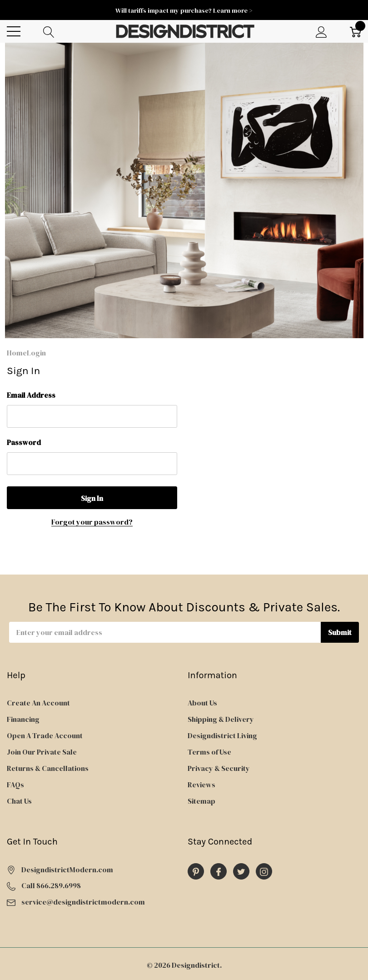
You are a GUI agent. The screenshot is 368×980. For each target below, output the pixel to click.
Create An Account (38, 703)
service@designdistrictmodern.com (83, 902)
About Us (202, 703)
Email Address (31, 395)
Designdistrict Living (222, 735)
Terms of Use (209, 752)
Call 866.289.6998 (51, 885)
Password (24, 442)
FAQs (15, 785)
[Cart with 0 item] (356, 32)
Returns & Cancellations (48, 768)
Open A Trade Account (45, 735)
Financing (23, 719)
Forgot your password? (92, 522)
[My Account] (321, 32)
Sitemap (201, 801)
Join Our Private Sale (42, 752)
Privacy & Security (219, 768)
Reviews (201, 785)
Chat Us (19, 801)
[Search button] (49, 32)
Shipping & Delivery (221, 719)
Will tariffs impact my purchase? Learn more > (184, 10)
